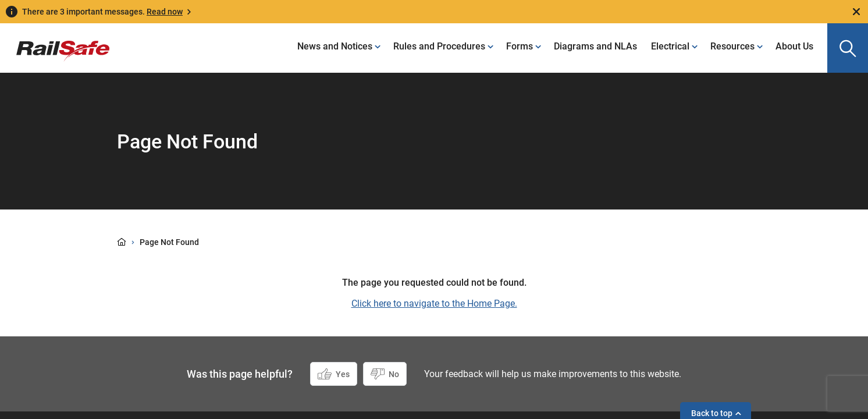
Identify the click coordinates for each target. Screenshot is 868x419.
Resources (732, 46)
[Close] (856, 12)
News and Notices (335, 46)
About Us (794, 46)
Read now (165, 12)
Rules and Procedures (439, 46)
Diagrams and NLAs (595, 46)
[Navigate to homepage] (55, 42)
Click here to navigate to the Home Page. (434, 303)
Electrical (670, 46)
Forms (520, 46)
